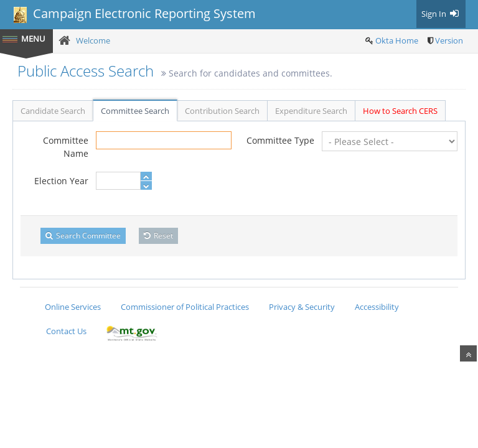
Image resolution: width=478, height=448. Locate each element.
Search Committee (83, 236)
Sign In (441, 14)
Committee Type (280, 140)
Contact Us (66, 331)
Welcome (93, 40)
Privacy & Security (302, 307)
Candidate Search (53, 111)
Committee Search (135, 111)
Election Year (61, 181)
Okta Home (397, 40)
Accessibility (377, 307)
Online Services (73, 307)
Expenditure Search (311, 111)
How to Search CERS (400, 111)
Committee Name (66, 147)
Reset (158, 236)
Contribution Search (222, 111)
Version (449, 40)
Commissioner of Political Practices (185, 307)
